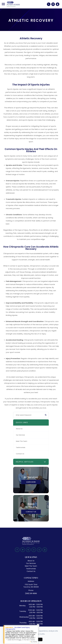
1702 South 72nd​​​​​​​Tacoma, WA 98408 (31, 586)
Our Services (20, 435)
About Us (19, 429)
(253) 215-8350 (31, 593)
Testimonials (21, 447)
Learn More (31, 482)
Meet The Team (22, 441)
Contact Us (20, 454)
